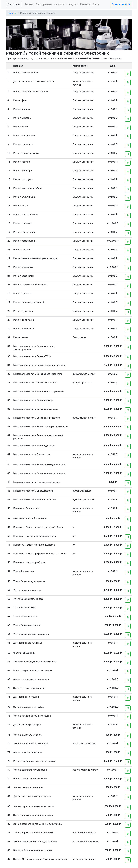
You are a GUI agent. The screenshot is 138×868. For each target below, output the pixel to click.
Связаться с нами (121, 4)
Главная (29, 4)
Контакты (85, 4)
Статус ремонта (44, 4)
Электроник (14, 4)
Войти (96, 4)
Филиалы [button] (60, 4)
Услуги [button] (72, 4)
